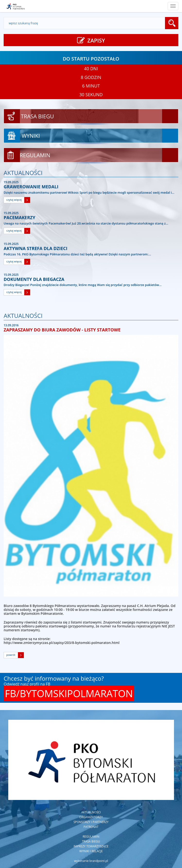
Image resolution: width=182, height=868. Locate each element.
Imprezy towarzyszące (91, 846)
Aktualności (91, 812)
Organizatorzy (91, 817)
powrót (11, 655)
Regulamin (91, 837)
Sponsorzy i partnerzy (91, 822)
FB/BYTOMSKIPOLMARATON (69, 693)
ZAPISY (91, 41)
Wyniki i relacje (91, 851)
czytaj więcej (14, 200)
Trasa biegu (91, 841)
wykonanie (91, 861)
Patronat (91, 827)
